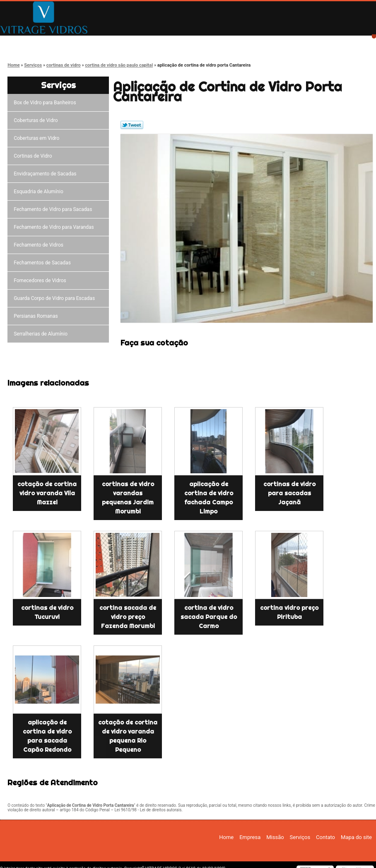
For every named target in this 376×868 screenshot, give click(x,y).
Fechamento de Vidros (40, 245)
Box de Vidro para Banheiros (46, 103)
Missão (147, 42)
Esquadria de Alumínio (40, 192)
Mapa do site (356, 837)
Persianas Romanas (37, 316)
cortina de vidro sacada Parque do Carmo (209, 617)
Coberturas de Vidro (37, 120)
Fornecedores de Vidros (41, 281)
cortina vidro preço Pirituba (289, 612)
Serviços (206, 42)
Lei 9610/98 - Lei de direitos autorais (148, 810)
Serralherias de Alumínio (42, 334)
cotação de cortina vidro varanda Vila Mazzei (47, 493)
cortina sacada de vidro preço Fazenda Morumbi (128, 617)
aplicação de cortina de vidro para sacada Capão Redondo (47, 736)
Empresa (88, 42)
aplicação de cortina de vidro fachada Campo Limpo (209, 498)
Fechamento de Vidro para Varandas (55, 227)
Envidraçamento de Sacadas (46, 174)
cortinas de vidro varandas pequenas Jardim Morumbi (128, 498)
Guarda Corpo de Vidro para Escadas (55, 298)
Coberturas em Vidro (38, 138)
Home (29, 42)
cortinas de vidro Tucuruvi (47, 612)
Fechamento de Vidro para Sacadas (54, 209)
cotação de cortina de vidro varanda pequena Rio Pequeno (128, 736)
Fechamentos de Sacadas (43, 263)
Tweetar (132, 125)
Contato (265, 42)
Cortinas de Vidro (34, 156)
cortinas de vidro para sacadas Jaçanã (289, 493)
